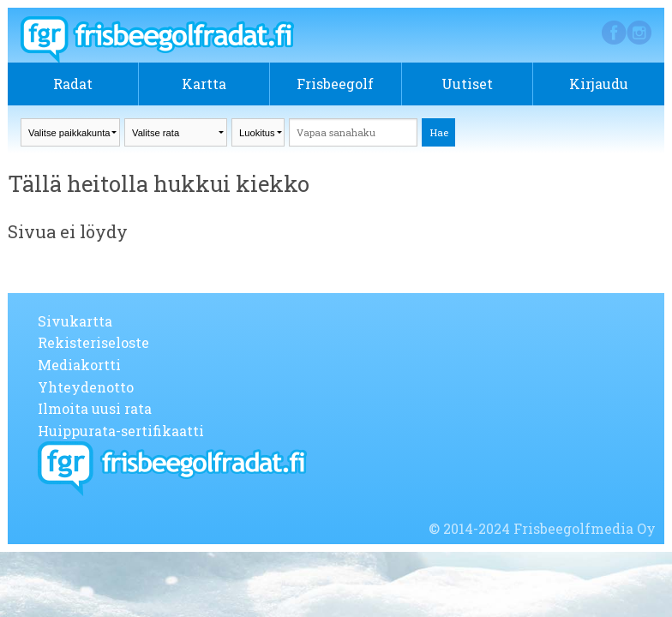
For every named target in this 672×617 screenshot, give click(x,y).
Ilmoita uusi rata (95, 408)
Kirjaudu (599, 84)
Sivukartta (75, 321)
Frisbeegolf (335, 84)
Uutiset (467, 84)
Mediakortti (79, 365)
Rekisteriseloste (93, 342)
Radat (73, 84)
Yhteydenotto (86, 387)
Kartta (204, 84)
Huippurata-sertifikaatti (121, 431)
